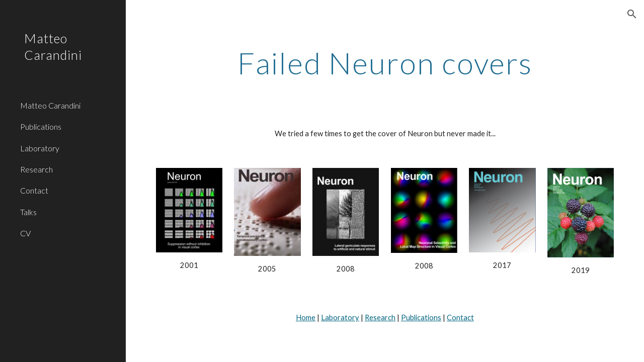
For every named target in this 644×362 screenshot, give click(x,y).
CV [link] (25, 233)
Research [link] (36, 169)
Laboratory (340, 318)
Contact (460, 318)
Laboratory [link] (40, 148)
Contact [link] (34, 190)
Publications (421, 318)
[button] (632, 14)
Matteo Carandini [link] (50, 105)
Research (380, 318)
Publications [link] (41, 126)
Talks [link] (28, 212)
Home (306, 318)
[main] (385, 63)
